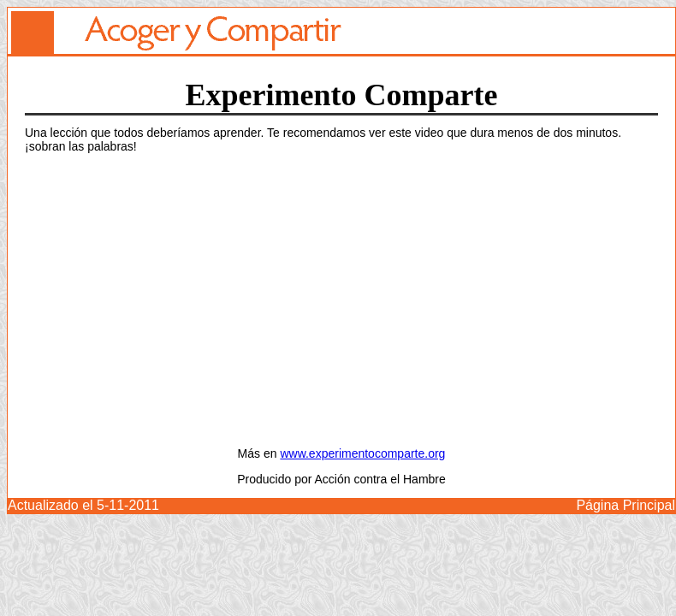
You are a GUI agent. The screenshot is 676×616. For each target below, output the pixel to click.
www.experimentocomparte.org (362, 453)
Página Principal (626, 505)
